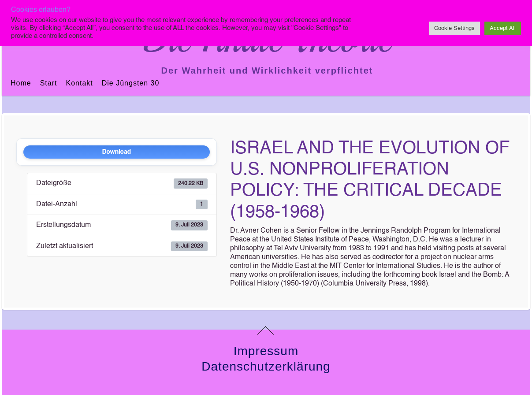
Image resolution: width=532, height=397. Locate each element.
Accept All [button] (503, 28)
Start (49, 83)
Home (21, 83)
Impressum (266, 351)
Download (117, 152)
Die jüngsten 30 (131, 83)
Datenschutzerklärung (266, 366)
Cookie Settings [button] (454, 28)
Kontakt (79, 83)
